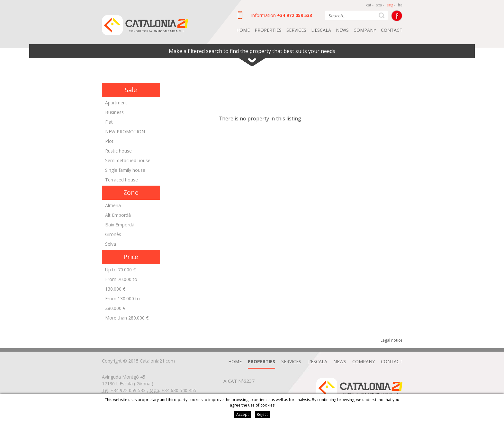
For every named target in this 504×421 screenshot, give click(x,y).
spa (379, 5)
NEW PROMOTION (125, 132)
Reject (262, 414)
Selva (111, 244)
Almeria (113, 205)
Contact (392, 30)
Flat (109, 122)
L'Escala (321, 30)
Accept (243, 414)
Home (243, 30)
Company (365, 30)
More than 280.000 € (127, 318)
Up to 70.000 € (120, 270)
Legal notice (392, 340)
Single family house (125, 170)
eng (390, 5)
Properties (268, 30)
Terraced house (122, 180)
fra (400, 5)
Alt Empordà (118, 215)
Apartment (116, 103)
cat (369, 5)
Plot (109, 141)
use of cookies (261, 405)
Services (296, 30)
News (342, 30)
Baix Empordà (120, 225)
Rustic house (118, 151)
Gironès (113, 234)
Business (114, 112)
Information (263, 15)
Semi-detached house (128, 160)
